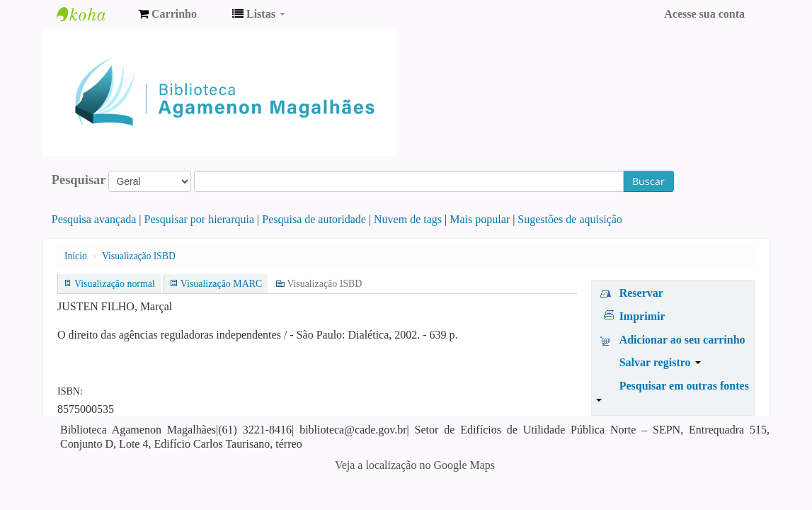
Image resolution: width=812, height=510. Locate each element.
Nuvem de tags (408, 219)
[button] (167, 14)
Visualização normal (115, 284)
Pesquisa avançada (94, 219)
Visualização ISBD (139, 256)
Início (76, 256)
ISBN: (70, 391)
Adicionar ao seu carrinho (682, 340)
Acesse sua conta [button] (704, 14)
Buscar (648, 181)
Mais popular (480, 219)
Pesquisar (79, 180)
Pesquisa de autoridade (314, 219)
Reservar (641, 293)
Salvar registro (660, 362)
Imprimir (642, 316)
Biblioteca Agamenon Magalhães (92, 14)
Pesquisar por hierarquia (200, 219)
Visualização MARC (221, 284)
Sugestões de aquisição (570, 219)
